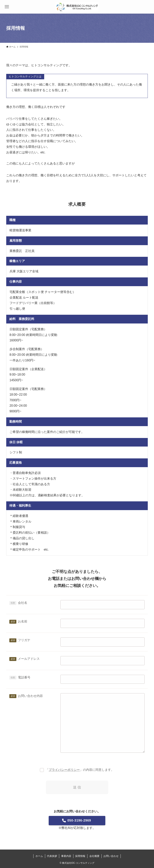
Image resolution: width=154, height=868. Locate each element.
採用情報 (80, 856)
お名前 (23, 621)
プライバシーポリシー (64, 770)
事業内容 (66, 856)
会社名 (23, 603)
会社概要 (94, 856)
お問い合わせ (111, 856)
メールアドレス (29, 659)
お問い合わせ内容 (30, 696)
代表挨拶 (52, 856)
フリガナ (24, 640)
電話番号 (24, 677)
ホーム (39, 856)
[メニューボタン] (7, 7)
